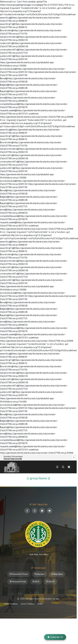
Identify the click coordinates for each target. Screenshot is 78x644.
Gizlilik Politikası (11, 604)
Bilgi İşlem (57, 574)
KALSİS (50, 582)
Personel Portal (18, 582)
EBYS (36, 582)
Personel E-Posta (19, 574)
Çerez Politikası (28, 604)
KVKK (40, 604)
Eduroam (40, 574)
